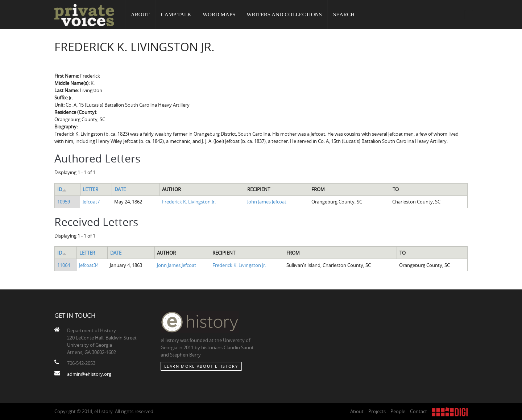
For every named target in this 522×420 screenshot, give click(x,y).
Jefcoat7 (91, 202)
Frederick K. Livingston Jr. (189, 202)
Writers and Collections (284, 15)
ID (62, 189)
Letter (90, 189)
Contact (419, 411)
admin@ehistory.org (89, 374)
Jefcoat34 (89, 265)
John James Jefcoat (267, 202)
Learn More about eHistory (201, 366)
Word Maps (219, 15)
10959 (64, 202)
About (140, 15)
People (398, 411)
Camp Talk (176, 15)
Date (120, 189)
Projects (377, 411)
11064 (64, 265)
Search (344, 15)
